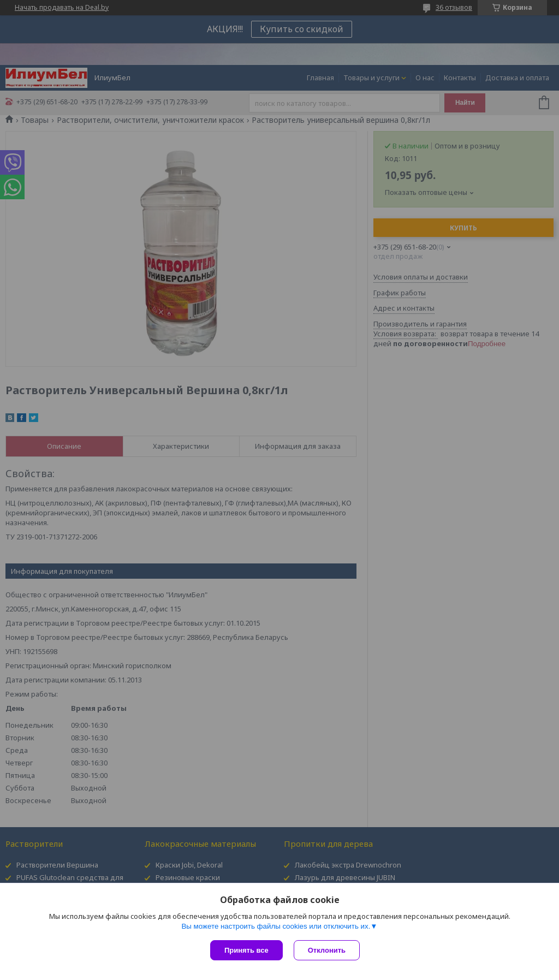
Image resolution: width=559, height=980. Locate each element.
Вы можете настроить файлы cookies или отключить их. (276, 926)
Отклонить (327, 950)
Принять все (246, 950)
